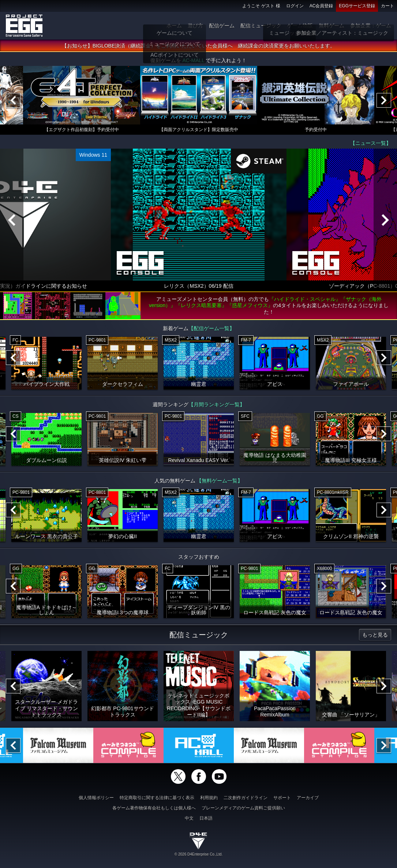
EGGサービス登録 (357, 6)
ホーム (174, 26)
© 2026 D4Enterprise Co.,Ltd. (198, 854)
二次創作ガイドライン (246, 798)
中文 (189, 818)
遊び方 (195, 26)
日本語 (206, 818)
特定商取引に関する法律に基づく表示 (157, 798)
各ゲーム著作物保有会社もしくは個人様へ (154, 808)
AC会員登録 (321, 6)
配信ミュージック (261, 26)
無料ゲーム (332, 26)
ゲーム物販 (300, 26)
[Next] (384, 101)
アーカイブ (308, 798)
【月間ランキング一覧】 (217, 405)
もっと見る (375, 635)
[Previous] (13, 101)
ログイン (295, 6)
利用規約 (209, 798)
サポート (282, 798)
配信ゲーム (222, 26)
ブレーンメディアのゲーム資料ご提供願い (243, 808)
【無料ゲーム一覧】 (220, 481)
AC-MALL (193, 61)
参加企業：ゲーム (371, 26)
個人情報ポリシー (96, 798)
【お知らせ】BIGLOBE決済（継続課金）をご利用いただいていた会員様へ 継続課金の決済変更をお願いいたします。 (198, 46)
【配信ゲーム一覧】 (211, 329)
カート (387, 6)
